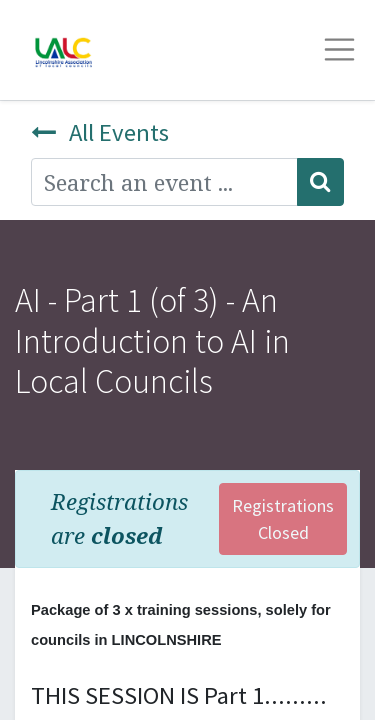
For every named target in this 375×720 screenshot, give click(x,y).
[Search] (320, 181)
